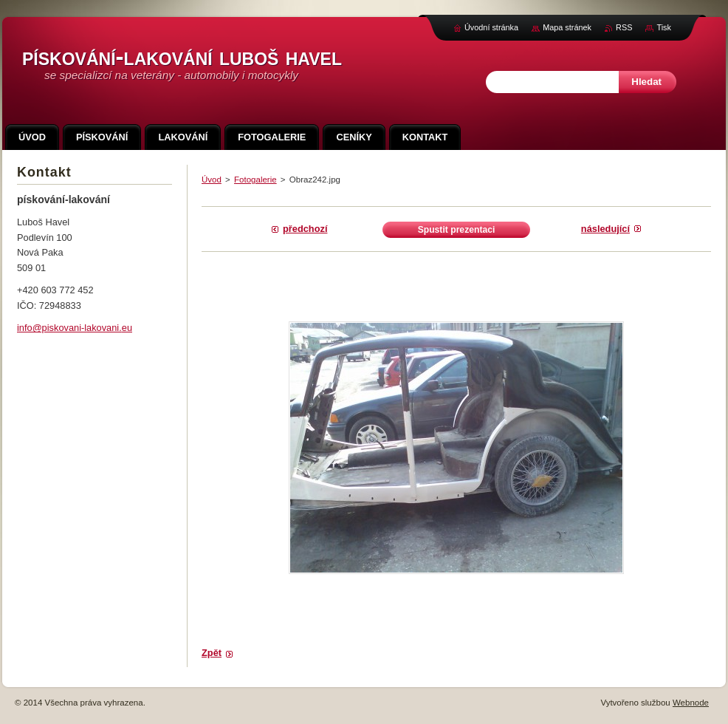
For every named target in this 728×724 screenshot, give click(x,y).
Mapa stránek (567, 27)
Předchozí (305, 229)
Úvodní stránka (491, 27)
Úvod (212, 180)
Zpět (212, 653)
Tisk (664, 27)
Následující (605, 229)
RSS (624, 27)
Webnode (691, 703)
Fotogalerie (255, 180)
